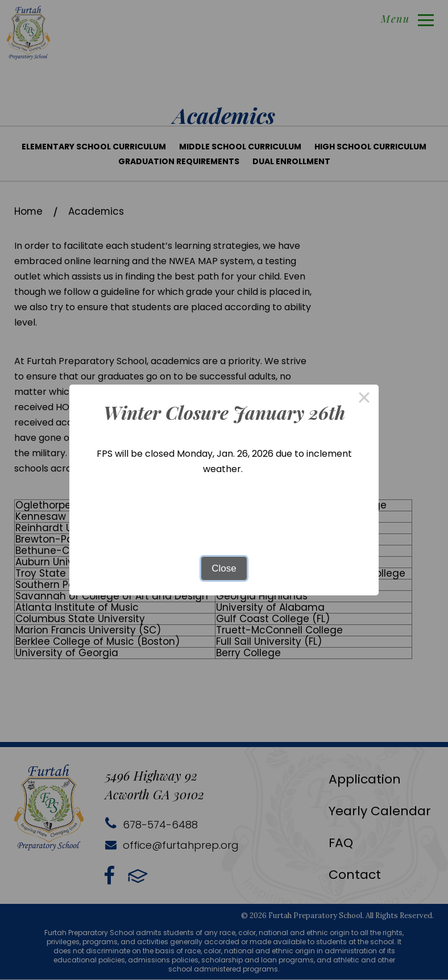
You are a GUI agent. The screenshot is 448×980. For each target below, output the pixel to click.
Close (224, 568)
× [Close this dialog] (364, 399)
